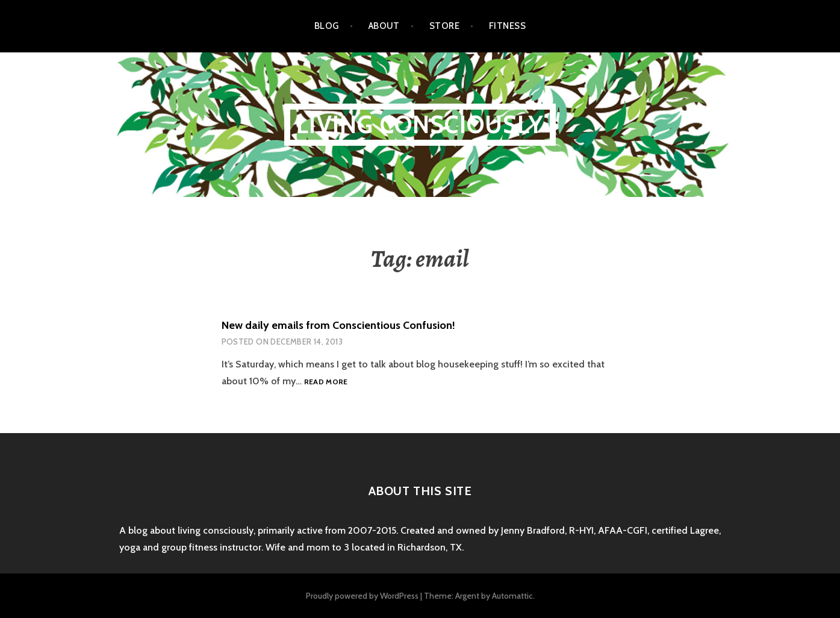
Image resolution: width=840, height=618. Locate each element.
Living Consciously (420, 124)
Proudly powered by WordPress (362, 596)
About (384, 26)
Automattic (512, 596)
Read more (326, 382)
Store (444, 26)
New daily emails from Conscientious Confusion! (338, 325)
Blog (327, 26)
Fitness (507, 26)
